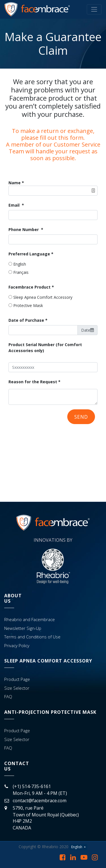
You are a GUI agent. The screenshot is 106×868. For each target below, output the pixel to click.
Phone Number (24, 229)
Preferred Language (29, 254)
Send (81, 417)
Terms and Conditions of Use (32, 637)
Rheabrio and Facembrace (30, 619)
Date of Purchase (26, 320)
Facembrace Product (30, 287)
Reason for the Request (33, 382)
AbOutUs (13, 598)
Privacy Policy (17, 645)
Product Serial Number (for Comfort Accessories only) (45, 348)
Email (15, 205)
